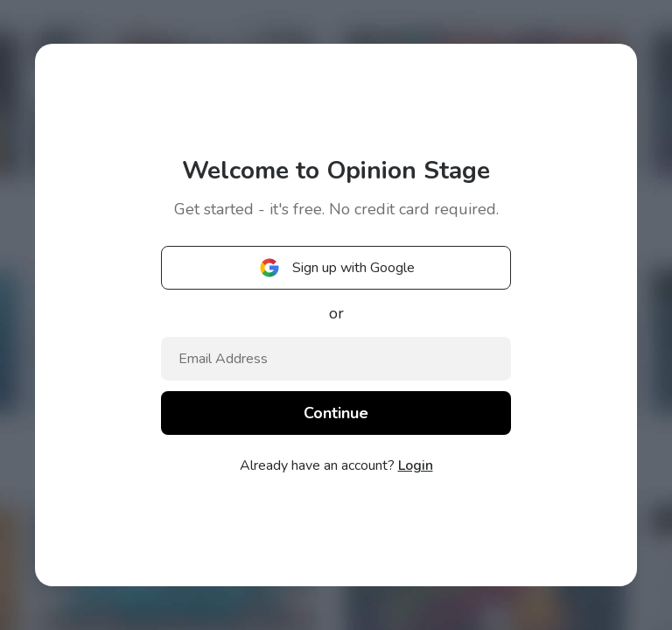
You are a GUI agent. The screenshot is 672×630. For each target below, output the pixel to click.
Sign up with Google (336, 268)
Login (416, 465)
